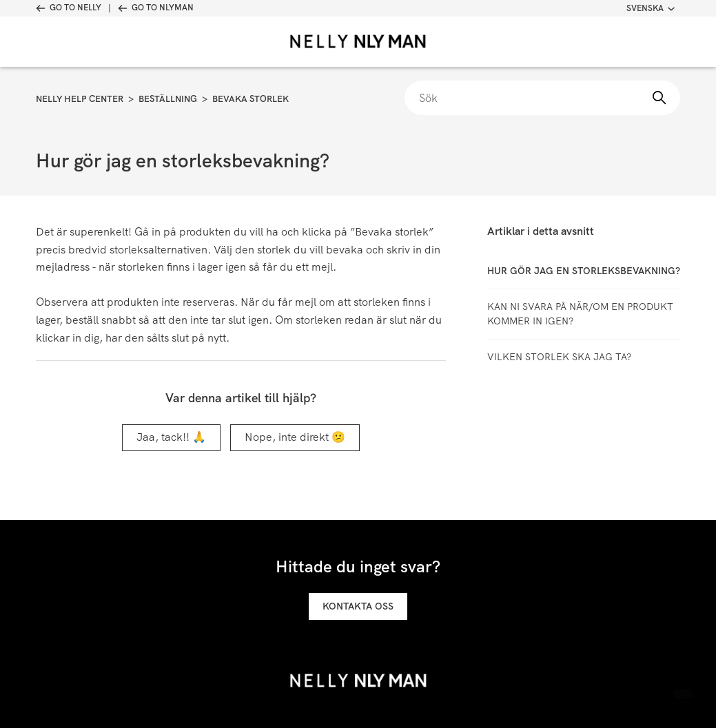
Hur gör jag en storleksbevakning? (584, 271)
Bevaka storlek (250, 99)
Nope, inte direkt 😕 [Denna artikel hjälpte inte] (295, 437)
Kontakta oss (358, 606)
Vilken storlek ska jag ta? (559, 357)
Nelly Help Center (80, 99)
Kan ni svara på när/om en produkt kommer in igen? (580, 314)
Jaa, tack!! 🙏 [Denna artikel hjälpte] (171, 437)
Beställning (168, 99)
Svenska (651, 8)
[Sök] (542, 98)
